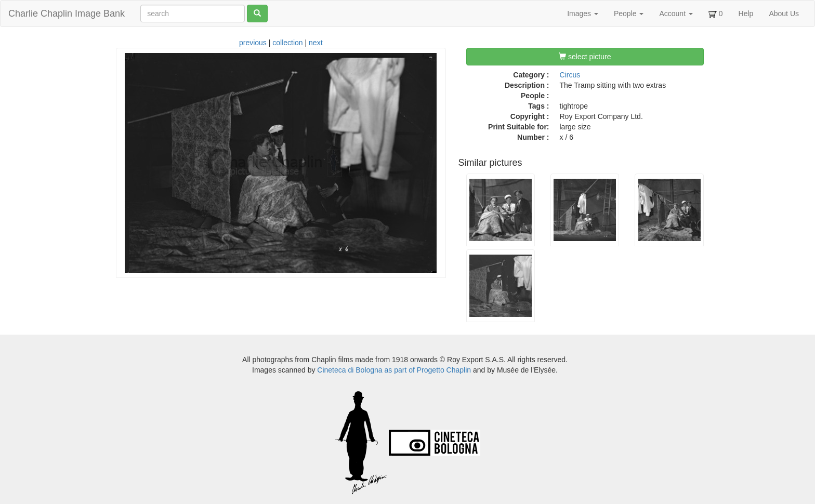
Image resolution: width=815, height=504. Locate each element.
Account (676, 14)
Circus (570, 75)
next (316, 43)
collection (287, 43)
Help (746, 14)
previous (253, 43)
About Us (784, 14)
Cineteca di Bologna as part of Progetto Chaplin (394, 370)
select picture (585, 57)
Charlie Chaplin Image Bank (67, 14)
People (629, 14)
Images (583, 14)
